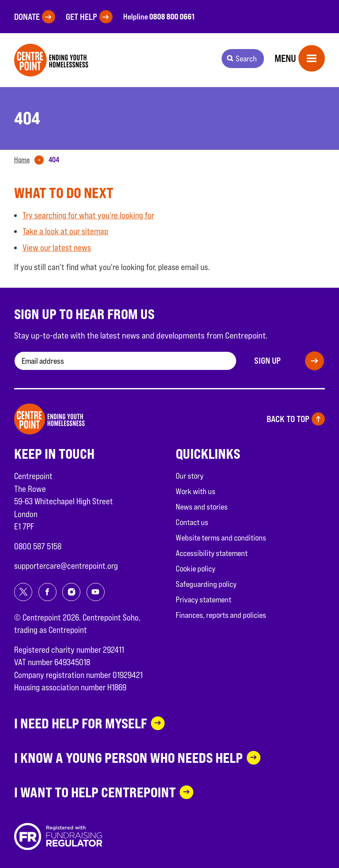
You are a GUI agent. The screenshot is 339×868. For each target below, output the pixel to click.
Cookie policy (196, 569)
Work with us (196, 491)
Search (246, 59)
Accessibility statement (212, 553)
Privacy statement (203, 600)
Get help (81, 17)
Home (22, 160)
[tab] (31, 160)
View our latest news (57, 247)
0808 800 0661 (172, 16)
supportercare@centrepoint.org (66, 566)
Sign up (267, 361)
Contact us (192, 522)
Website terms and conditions (221, 538)
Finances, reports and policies (221, 615)
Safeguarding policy (206, 584)
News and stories (202, 507)
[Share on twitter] (23, 592)
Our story (190, 476)
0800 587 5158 (38, 546)
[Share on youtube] (96, 592)
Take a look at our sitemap (65, 231)
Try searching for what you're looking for (88, 215)
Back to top (288, 419)
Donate (27, 17)
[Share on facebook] (47, 592)
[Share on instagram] (71, 592)
